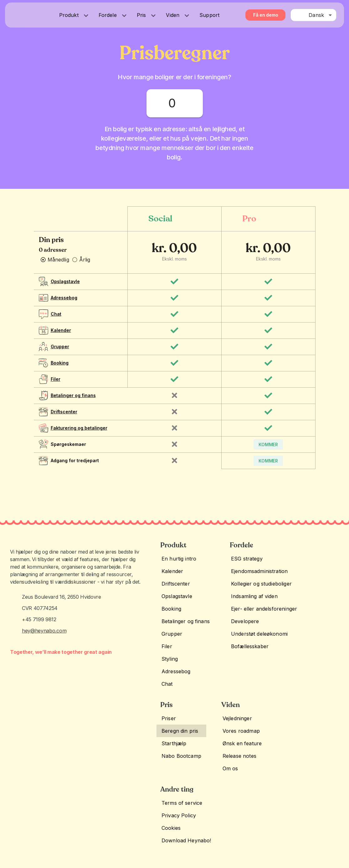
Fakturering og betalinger (79, 433)
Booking (60, 368)
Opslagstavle (65, 286)
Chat (56, 319)
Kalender (61, 335)
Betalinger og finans (73, 400)
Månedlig (58, 265)
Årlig (85, 265)
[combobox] (313, 15)
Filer (56, 384)
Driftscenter (64, 417)
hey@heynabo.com (44, 652)
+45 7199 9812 (39, 639)
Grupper (60, 351)
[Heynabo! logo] (20, 14)
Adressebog (64, 303)
